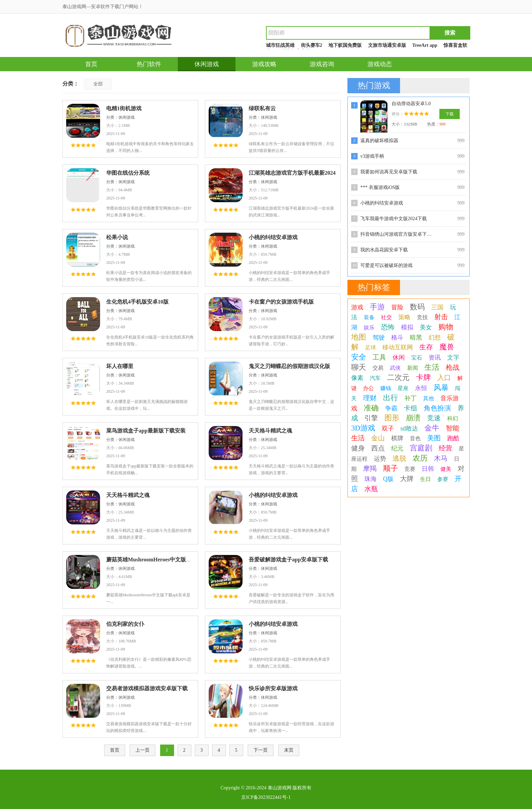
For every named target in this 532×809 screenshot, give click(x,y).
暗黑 (416, 338)
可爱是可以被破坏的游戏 (386, 265)
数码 (417, 307)
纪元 (397, 448)
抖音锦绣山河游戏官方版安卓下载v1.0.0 (398, 234)
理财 (370, 398)
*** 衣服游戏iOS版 (380, 187)
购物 (446, 327)
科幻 (453, 418)
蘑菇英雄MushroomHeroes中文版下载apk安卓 (161, 560)
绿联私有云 (262, 108)
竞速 (434, 418)
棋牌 (397, 438)
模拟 (407, 327)
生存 (426, 347)
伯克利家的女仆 (125, 624)
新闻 (413, 368)
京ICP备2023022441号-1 (266, 797)
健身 (358, 448)
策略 (404, 317)
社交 (386, 317)
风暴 (441, 388)
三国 (437, 307)
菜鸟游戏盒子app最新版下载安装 (146, 431)
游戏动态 (380, 64)
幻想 (435, 338)
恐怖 (388, 327)
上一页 (142, 750)
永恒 (421, 388)
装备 (369, 317)
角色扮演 (437, 408)
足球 (370, 348)
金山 (378, 438)
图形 (392, 418)
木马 (441, 458)
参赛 (443, 479)
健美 (446, 469)
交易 (378, 368)
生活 (432, 367)
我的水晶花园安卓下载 (384, 250)
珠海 (370, 479)
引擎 (371, 418)
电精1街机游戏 (124, 108)
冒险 (397, 307)
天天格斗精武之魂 (270, 431)
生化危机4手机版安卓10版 (137, 302)
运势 (380, 459)
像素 (357, 378)
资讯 (435, 358)
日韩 (428, 469)
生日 (425, 479)
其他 (429, 398)
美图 (434, 438)
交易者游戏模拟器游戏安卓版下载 (147, 688)
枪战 (453, 367)
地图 (359, 337)
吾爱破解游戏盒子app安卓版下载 (288, 560)
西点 (378, 448)
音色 (415, 438)
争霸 (391, 408)
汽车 (375, 378)
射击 (441, 317)
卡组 (411, 408)
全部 (98, 84)
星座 (403, 388)
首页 (91, 64)
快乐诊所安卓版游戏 (273, 688)
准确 (371, 408)
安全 (359, 357)
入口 (444, 378)
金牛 (432, 428)
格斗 (397, 338)
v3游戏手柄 (372, 156)
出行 (391, 398)
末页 (289, 750)
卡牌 (423, 377)
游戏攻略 (264, 64)
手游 (377, 307)
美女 (426, 327)
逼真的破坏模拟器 (379, 141)
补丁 (411, 398)
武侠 (395, 368)
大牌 (407, 479)
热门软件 (149, 64)
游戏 (357, 307)
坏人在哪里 (120, 366)
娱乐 (369, 328)
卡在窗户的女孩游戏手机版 (281, 302)
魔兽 (447, 347)
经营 (445, 448)
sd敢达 (409, 428)
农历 (420, 458)
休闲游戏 (207, 64)
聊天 (359, 367)
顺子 (391, 468)
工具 (379, 357)
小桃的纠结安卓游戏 (273, 237)
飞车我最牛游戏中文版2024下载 (394, 219)
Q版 (388, 479)
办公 (368, 388)
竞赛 (410, 469)
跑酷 (453, 438)
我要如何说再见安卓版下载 (389, 172)
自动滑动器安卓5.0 (411, 104)
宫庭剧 (421, 448)
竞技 (422, 317)
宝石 (417, 358)
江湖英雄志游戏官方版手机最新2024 (292, 173)
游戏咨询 (322, 64)
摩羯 (370, 468)
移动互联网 (398, 347)
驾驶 (379, 338)
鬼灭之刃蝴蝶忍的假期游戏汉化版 (289, 366)
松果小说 (117, 237)
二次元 (398, 377)
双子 (388, 428)
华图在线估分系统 (128, 173)
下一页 (261, 750)
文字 (453, 358)
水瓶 (371, 489)
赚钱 (386, 388)
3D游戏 (363, 428)
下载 (450, 114)
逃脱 (399, 458)
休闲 (399, 358)
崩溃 (413, 418)
